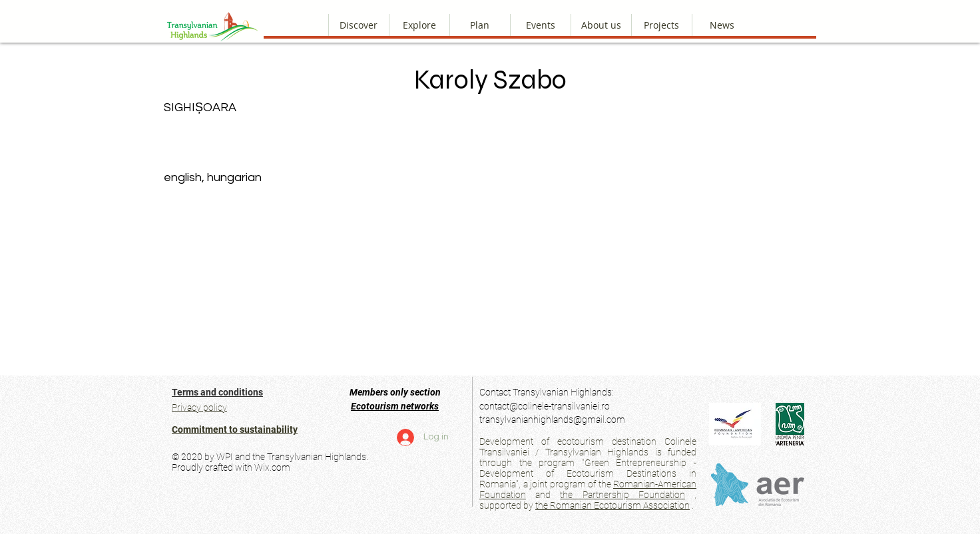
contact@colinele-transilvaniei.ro (545, 406)
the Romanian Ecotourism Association (612, 505)
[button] (601, 25)
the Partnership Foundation (622, 495)
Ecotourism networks (395, 406)
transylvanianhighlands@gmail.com (552, 419)
